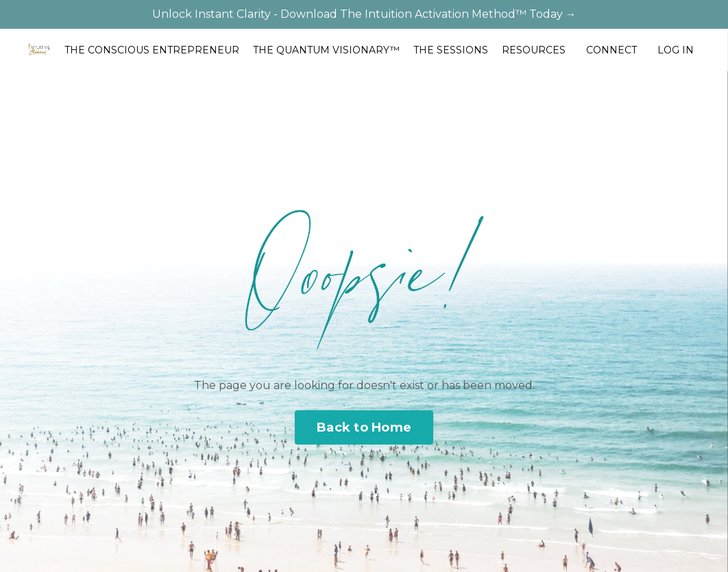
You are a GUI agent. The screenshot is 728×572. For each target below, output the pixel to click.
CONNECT (611, 50)
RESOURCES (534, 50)
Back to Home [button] (364, 427)
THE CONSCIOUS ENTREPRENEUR (152, 50)
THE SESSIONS (451, 50)
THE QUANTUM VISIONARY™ (326, 50)
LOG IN (676, 50)
